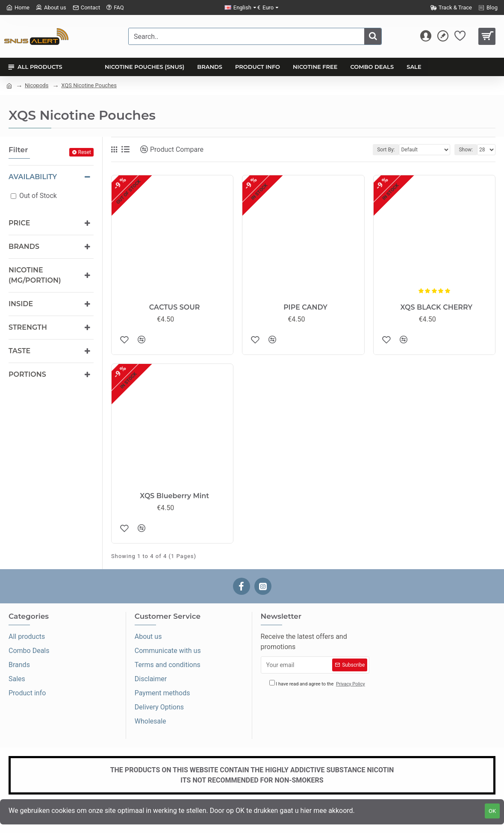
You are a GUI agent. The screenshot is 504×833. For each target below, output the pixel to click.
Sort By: (386, 150)
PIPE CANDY (305, 307)
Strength (28, 327)
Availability (33, 177)
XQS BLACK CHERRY (436, 307)
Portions (27, 374)
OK (492, 811)
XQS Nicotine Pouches (89, 85)
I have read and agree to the (318, 684)
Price (19, 223)
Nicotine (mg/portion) (35, 275)
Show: (466, 150)
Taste (19, 351)
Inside (21, 304)
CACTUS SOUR (175, 307)
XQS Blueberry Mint (174, 496)
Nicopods (37, 85)
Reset (85, 152)
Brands (24, 247)
